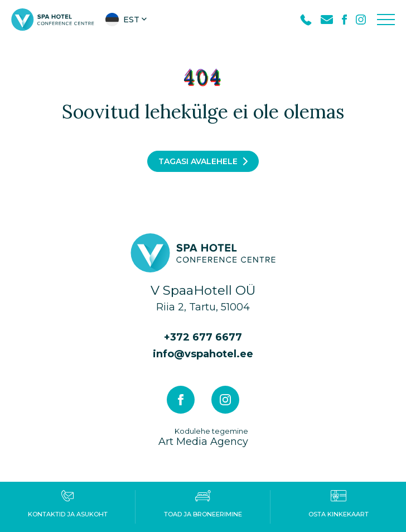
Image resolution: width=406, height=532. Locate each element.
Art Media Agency (203, 437)
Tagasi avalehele (198, 161)
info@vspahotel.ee (203, 354)
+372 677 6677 (203, 337)
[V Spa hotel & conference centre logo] (53, 19)
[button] (127, 20)
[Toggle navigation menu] (386, 20)
